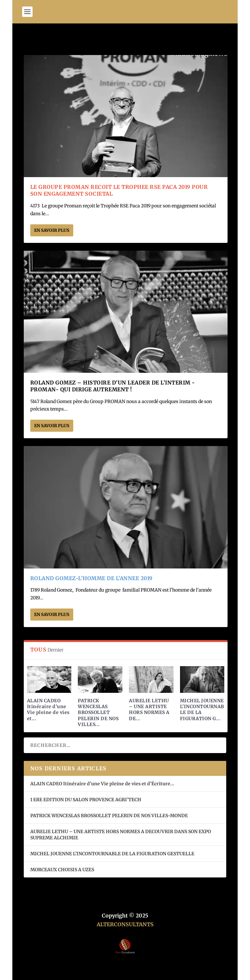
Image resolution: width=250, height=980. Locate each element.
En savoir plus (52, 230)
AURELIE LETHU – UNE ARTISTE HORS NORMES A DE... (149, 710)
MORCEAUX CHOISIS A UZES (62, 870)
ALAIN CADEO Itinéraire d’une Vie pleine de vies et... (48, 710)
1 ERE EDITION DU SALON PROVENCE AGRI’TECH (86, 800)
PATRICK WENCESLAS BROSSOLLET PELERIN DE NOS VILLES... (98, 713)
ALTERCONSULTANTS (125, 924)
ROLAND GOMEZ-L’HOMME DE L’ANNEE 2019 (91, 578)
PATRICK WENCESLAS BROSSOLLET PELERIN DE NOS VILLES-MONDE (109, 816)
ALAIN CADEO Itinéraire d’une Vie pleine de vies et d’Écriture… (103, 784)
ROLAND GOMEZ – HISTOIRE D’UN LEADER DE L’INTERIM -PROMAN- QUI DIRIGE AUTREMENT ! (113, 386)
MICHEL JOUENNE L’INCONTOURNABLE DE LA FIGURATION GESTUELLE (112, 854)
